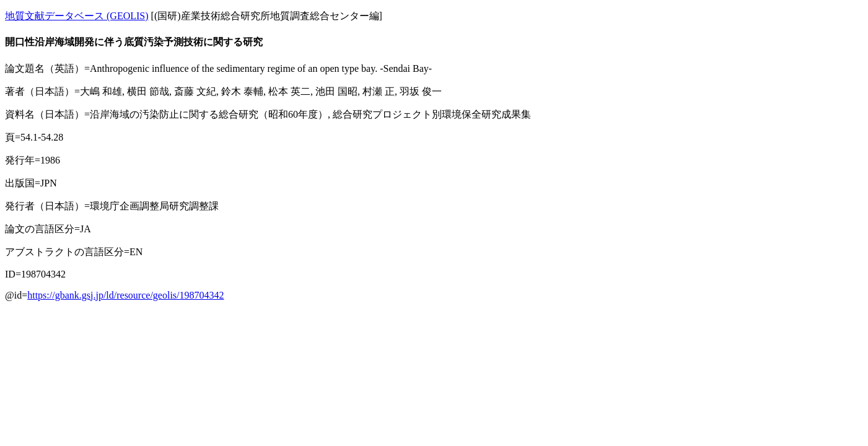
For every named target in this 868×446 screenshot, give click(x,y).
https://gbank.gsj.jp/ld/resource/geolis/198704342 (125, 295)
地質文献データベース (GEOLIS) (77, 16)
